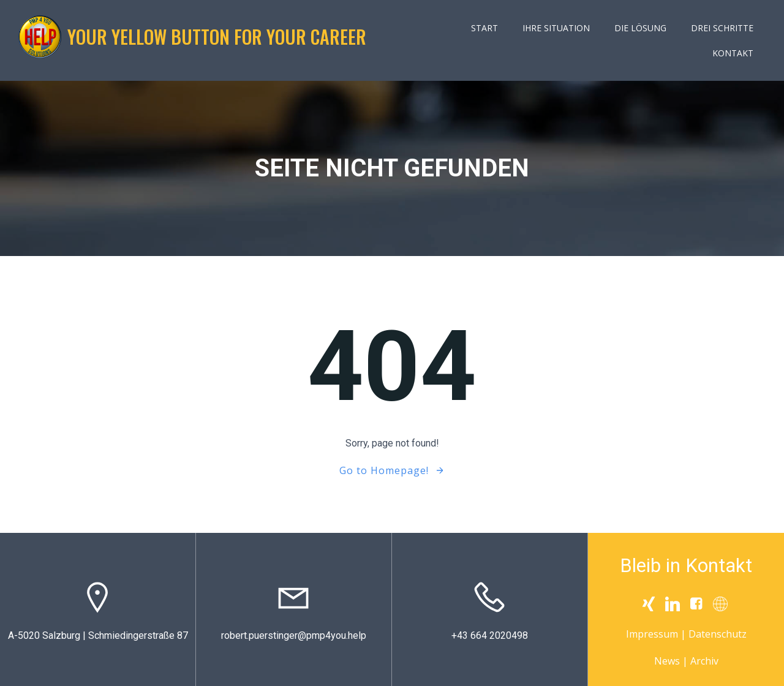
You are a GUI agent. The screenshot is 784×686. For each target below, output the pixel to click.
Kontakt (733, 53)
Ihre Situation (556, 28)
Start (484, 28)
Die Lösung (640, 28)
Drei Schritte (722, 28)
